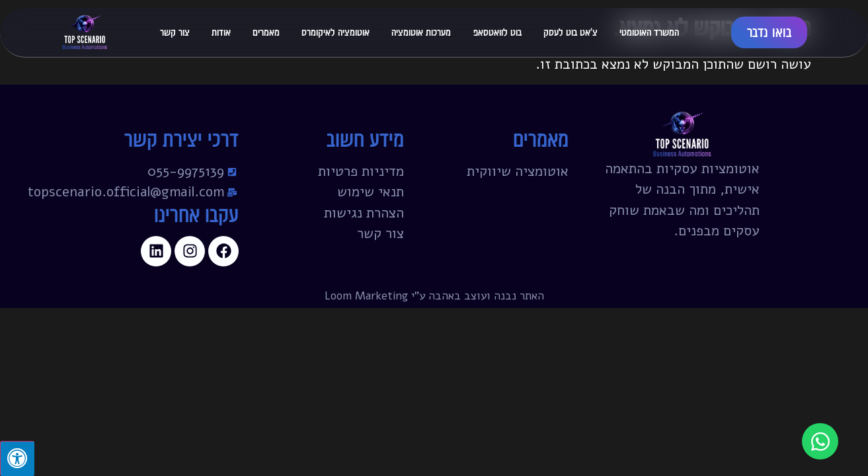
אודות (221, 32)
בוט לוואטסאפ (497, 32)
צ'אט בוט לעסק (571, 32)
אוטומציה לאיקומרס (335, 32)
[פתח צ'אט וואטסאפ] (820, 441)
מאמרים (266, 32)
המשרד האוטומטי (649, 32)
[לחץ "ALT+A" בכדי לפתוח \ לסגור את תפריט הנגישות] (17, 458)
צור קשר (175, 32)
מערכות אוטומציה (421, 32)
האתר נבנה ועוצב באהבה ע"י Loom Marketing (434, 296)
